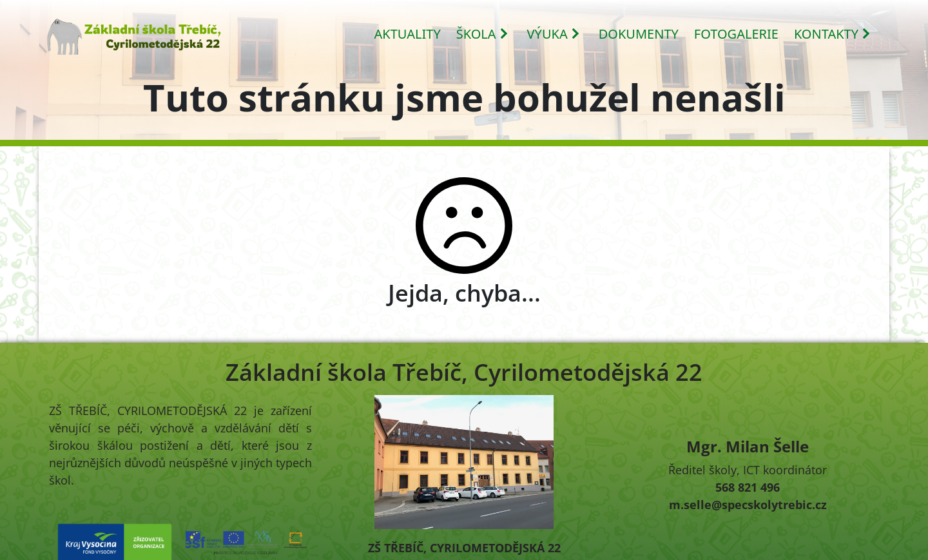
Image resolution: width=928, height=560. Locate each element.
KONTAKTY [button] (833, 34)
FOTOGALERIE (736, 34)
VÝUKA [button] (554, 34)
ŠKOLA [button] (483, 34)
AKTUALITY (408, 34)
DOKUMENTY (639, 34)
